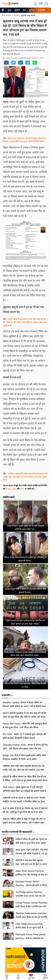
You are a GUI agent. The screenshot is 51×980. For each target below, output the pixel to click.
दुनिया (31, 10)
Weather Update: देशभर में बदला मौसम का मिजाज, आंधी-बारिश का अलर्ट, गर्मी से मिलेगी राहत (24, 704)
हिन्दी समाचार (6, 15)
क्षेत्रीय (17, 10)
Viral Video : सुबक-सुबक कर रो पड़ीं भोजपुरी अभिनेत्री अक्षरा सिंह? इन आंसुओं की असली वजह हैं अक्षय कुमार (24, 791)
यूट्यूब (14, 489)
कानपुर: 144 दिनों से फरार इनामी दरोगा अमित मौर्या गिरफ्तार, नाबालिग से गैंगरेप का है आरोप (24, 757)
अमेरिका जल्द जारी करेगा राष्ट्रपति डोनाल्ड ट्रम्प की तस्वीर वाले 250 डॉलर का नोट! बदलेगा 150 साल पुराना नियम (25, 477)
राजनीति (41, 10)
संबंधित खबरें (9, 497)
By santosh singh (11, 58)
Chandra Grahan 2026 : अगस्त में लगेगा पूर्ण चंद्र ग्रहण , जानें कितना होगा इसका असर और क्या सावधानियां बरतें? (25, 749)
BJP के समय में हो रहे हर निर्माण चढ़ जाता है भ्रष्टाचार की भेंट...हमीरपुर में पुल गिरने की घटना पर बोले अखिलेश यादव (25, 812)
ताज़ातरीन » (7, 695)
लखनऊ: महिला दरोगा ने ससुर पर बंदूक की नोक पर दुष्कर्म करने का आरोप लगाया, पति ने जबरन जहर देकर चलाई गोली (24, 823)
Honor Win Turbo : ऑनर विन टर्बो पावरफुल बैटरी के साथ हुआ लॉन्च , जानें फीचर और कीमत (25, 726)
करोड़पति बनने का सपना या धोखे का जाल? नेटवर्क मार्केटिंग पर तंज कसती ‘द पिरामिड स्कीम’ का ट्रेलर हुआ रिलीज (24, 802)
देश (24, 10)
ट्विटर (22, 489)
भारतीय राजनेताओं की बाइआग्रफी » (18, 832)
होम (9, 10)
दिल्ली (16, 15)
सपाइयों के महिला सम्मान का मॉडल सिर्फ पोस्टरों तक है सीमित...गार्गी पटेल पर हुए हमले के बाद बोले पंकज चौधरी (25, 780)
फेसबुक (8, 489)
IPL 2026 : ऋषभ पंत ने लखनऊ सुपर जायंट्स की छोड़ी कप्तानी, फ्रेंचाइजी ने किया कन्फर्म (24, 736)
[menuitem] (9, 10)
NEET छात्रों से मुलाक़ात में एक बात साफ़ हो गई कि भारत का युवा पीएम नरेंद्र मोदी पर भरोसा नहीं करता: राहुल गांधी (25, 322)
